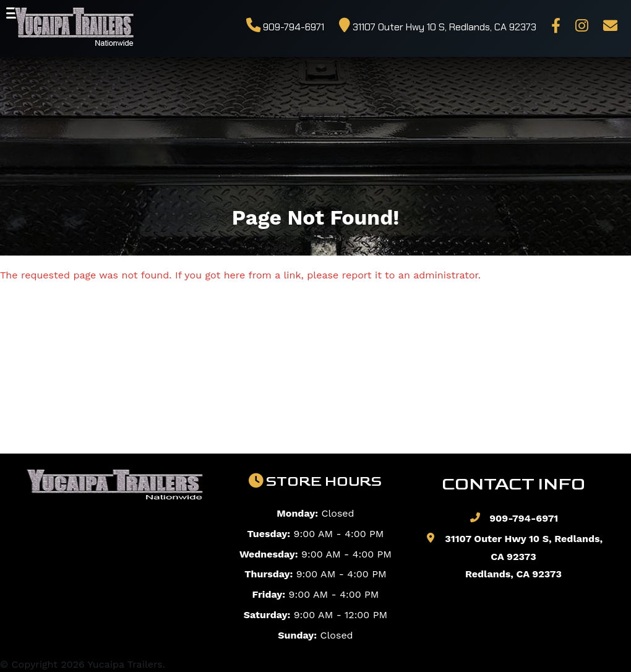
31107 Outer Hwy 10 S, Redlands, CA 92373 (438, 27)
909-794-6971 (285, 27)
